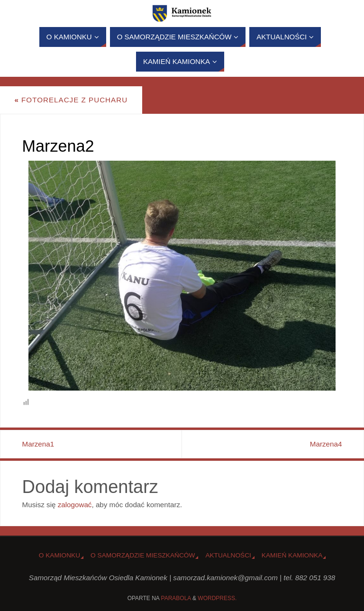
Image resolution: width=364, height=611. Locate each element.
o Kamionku (59, 555)
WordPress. (217, 598)
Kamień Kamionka (292, 555)
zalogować (75, 505)
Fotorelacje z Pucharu (71, 100)
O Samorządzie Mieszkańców (143, 555)
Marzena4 (326, 444)
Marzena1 (38, 444)
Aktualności (228, 555)
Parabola (176, 598)
